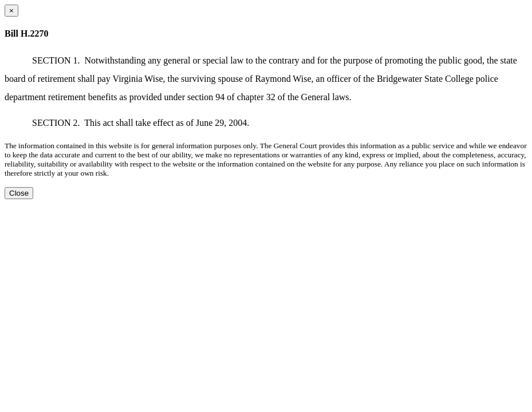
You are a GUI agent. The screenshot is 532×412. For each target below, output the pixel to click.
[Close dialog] (11, 11)
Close (19, 193)
